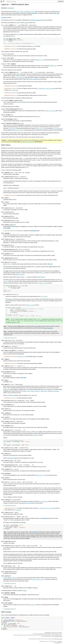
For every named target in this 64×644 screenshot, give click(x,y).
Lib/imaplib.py (11, 8)
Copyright (47, 633)
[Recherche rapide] (32, 1)
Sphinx (59, 643)
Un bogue (60, 641)
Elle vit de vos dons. (58, 639)
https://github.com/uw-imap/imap (27, 142)
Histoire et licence (59, 636)
